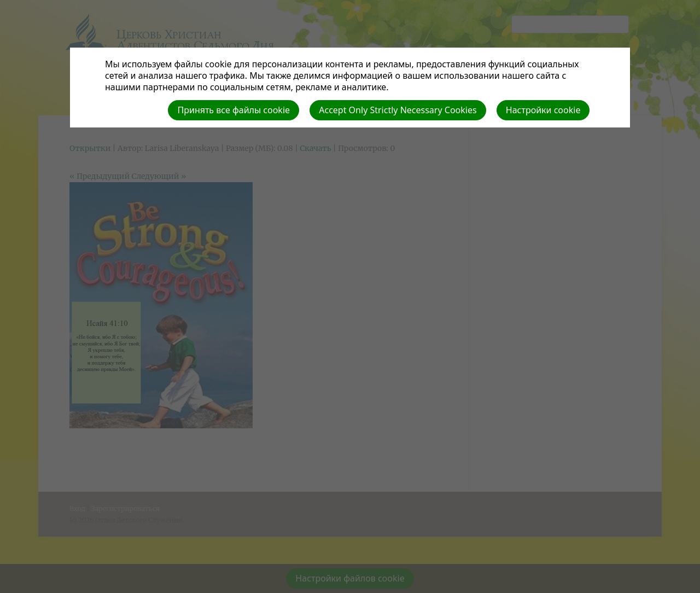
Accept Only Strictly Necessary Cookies (398, 110)
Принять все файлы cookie (234, 110)
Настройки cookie (543, 110)
